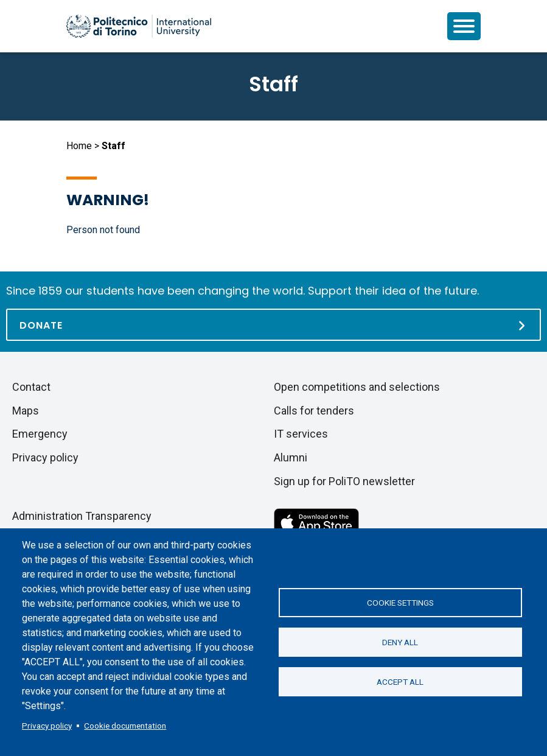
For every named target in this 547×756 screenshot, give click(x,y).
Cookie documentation (125, 726)
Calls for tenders (314, 411)
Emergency (40, 434)
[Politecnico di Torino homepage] (139, 26)
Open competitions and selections (357, 387)
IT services (301, 434)
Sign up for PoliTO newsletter (344, 481)
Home (79, 146)
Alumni (291, 457)
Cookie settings (400, 603)
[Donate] (273, 325)
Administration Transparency (82, 516)
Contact (31, 387)
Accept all (400, 682)
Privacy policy (47, 726)
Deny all (400, 642)
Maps (26, 411)
